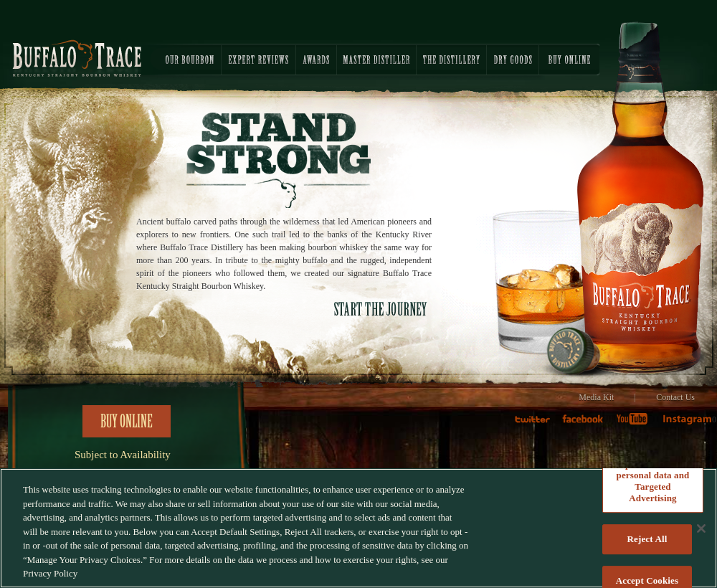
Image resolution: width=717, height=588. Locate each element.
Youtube (637, 424)
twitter (538, 424)
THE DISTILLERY (451, 60)
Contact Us (675, 397)
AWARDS (316, 60)
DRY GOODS (513, 60)
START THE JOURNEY (381, 309)
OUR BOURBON (179, 60)
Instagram (687, 424)
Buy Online (127, 422)
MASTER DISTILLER (376, 60)
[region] (358, 528)
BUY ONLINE (569, 60)
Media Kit (596, 397)
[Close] (701, 528)
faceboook (587, 424)
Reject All (647, 539)
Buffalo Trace (77, 58)
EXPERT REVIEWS (258, 60)
